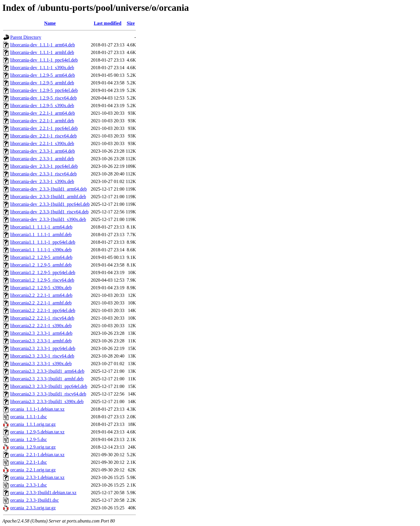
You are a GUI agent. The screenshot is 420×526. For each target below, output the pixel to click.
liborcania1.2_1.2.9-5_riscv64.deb (42, 280)
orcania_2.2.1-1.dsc (29, 462)
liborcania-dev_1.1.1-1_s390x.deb (42, 68)
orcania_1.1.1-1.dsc (29, 417)
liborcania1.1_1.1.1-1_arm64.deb (41, 227)
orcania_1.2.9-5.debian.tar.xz (37, 432)
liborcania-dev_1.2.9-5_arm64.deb (43, 75)
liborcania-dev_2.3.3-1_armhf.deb (42, 159)
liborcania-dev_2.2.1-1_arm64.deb (43, 113)
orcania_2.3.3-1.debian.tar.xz (37, 477)
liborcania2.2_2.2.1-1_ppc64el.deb (43, 310)
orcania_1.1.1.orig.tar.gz (33, 424)
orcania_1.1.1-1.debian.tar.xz (37, 409)
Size (131, 23)
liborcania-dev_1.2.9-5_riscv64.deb (43, 98)
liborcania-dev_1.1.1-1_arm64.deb (43, 45)
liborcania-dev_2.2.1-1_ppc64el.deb (44, 128)
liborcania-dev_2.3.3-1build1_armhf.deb (48, 197)
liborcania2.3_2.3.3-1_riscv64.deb (42, 356)
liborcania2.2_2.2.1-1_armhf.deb (41, 303)
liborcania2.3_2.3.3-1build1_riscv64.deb (48, 394)
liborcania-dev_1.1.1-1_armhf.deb (42, 52)
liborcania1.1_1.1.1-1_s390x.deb (41, 250)
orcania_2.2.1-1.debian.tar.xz (37, 455)
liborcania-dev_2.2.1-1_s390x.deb (42, 143)
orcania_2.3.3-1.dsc (29, 485)
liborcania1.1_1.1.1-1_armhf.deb (41, 235)
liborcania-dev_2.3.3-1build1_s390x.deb (48, 219)
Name (50, 23)
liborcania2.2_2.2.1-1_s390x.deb (41, 326)
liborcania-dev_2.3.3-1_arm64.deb (43, 151)
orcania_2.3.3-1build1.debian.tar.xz (43, 493)
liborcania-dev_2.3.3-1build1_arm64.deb (49, 189)
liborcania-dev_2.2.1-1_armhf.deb (42, 121)
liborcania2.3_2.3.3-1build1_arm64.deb (47, 371)
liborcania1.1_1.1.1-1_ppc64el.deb (43, 242)
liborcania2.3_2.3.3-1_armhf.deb (41, 341)
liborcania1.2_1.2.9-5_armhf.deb (41, 265)
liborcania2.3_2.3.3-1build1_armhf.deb (47, 379)
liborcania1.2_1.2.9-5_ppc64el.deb (43, 272)
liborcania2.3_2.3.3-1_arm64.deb (41, 333)
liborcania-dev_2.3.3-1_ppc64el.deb (44, 166)
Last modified (108, 23)
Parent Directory (26, 37)
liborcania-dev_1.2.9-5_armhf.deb (42, 83)
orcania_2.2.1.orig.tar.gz (33, 470)
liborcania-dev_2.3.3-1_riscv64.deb (43, 174)
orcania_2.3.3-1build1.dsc (35, 500)
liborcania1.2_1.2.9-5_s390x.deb (41, 288)
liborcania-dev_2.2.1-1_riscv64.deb (43, 136)
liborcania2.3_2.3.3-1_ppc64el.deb (43, 348)
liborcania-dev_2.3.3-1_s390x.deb (42, 181)
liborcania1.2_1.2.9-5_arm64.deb (41, 257)
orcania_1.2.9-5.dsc (29, 439)
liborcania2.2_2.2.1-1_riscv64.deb (42, 318)
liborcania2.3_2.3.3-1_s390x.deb (41, 364)
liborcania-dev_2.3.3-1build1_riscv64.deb (49, 212)
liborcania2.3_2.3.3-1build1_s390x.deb (47, 402)
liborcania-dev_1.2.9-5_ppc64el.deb (44, 90)
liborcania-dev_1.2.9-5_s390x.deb (42, 106)
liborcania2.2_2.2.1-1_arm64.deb (41, 295)
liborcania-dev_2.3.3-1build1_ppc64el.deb (50, 204)
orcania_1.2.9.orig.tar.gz (33, 447)
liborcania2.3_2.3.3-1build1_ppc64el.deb (49, 386)
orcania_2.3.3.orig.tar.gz (33, 508)
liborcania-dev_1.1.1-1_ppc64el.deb (44, 60)
